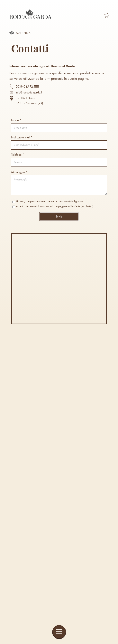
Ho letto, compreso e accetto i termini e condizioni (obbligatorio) (48, 201)
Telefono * (18, 155)
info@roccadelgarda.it (29, 92)
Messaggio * (19, 172)
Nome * (16, 120)
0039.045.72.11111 (27, 86)
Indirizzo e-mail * (22, 137)
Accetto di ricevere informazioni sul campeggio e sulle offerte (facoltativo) (53, 206)
